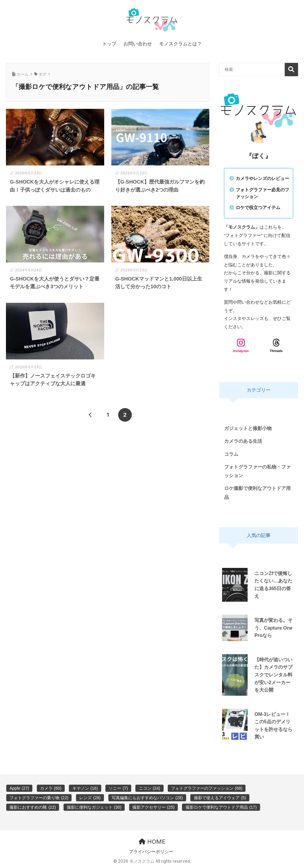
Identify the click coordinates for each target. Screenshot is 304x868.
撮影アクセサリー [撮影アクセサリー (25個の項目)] (153, 807)
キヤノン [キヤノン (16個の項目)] (85, 788)
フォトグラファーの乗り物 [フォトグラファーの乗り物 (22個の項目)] (39, 798)
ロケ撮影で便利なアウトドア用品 (257, 493)
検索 (291, 70)
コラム (231, 454)
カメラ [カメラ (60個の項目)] (51, 788)
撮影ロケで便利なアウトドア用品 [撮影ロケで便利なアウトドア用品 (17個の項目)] (221, 807)
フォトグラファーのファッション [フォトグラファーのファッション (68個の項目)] (207, 788)
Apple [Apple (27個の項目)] (19, 788)
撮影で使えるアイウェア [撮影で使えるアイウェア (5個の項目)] (220, 798)
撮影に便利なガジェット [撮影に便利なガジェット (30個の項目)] (94, 807)
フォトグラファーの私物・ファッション (257, 471)
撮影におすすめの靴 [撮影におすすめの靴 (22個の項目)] (33, 807)
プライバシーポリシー (151, 852)
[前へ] (91, 415)
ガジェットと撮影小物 (248, 428)
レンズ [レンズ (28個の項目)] (90, 798)
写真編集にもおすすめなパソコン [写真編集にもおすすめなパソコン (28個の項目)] (147, 798)
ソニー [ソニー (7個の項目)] (118, 788)
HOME (152, 842)
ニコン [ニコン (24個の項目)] (150, 788)
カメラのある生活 (243, 441)
